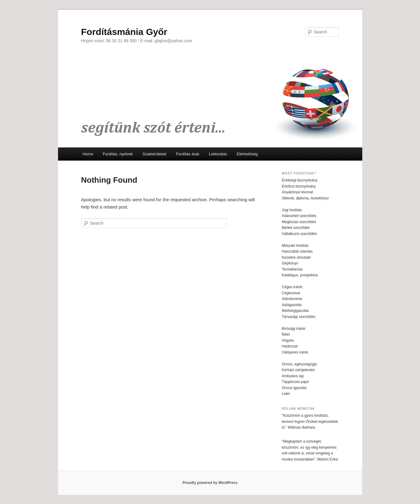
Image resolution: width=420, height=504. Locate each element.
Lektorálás (218, 154)
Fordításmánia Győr (124, 32)
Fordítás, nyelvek (118, 154)
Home (88, 154)
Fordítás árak (188, 154)
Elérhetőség (247, 154)
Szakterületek (154, 154)
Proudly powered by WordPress (210, 483)
